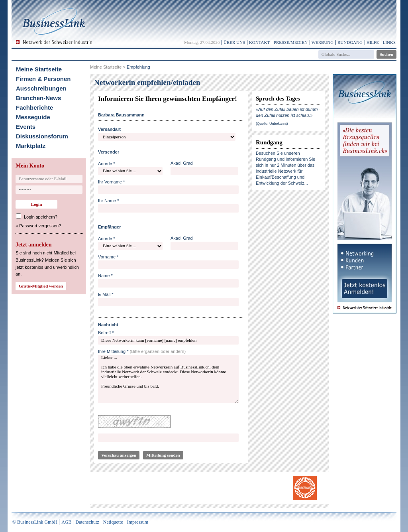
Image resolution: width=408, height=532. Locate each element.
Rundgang (350, 42)
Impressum (138, 522)
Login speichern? (41, 217)
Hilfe (373, 42)
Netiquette (113, 522)
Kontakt (259, 42)
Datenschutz (87, 522)
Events (26, 127)
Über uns (234, 42)
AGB (66, 522)
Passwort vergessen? (40, 226)
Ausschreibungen (41, 88)
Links (389, 42)
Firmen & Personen (43, 79)
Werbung (323, 42)
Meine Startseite (39, 69)
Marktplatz (31, 146)
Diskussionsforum (42, 136)
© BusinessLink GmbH (35, 522)
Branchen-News (38, 98)
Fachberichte (34, 107)
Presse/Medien (291, 42)
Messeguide (33, 117)
